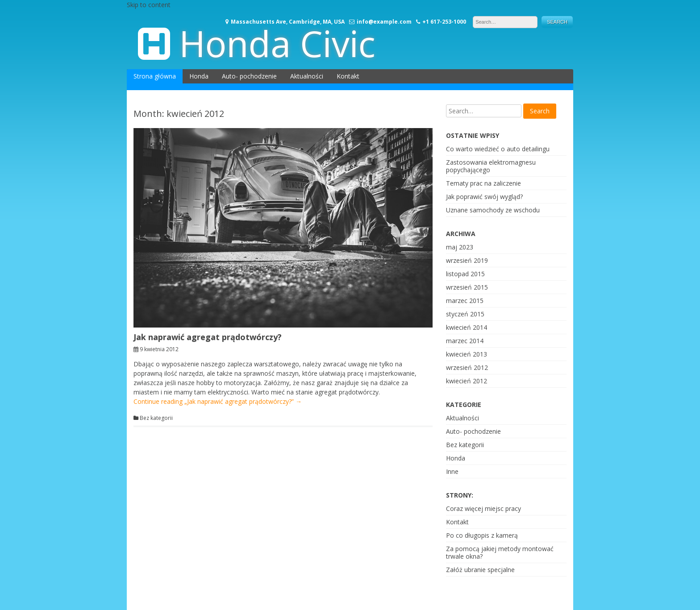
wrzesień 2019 (467, 260)
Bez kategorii (156, 418)
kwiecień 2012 (467, 381)
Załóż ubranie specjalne (480, 570)
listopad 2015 (465, 274)
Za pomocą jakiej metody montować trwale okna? (500, 552)
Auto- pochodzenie (249, 76)
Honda (199, 76)
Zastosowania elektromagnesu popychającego (491, 166)
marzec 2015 (465, 301)
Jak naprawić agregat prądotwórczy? (208, 337)
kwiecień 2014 (467, 327)
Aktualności (307, 76)
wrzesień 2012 (467, 367)
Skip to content (149, 5)
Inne (452, 471)
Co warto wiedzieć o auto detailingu (498, 149)
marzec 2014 (465, 341)
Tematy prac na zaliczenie (483, 183)
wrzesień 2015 (467, 287)
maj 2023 (460, 247)
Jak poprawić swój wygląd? (484, 197)
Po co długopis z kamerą (482, 535)
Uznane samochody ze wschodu (493, 210)
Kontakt (348, 76)
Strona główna (155, 76)
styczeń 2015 (465, 314)
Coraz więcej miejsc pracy (483, 508)
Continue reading (218, 401)
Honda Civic (277, 43)
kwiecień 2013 (467, 354)
